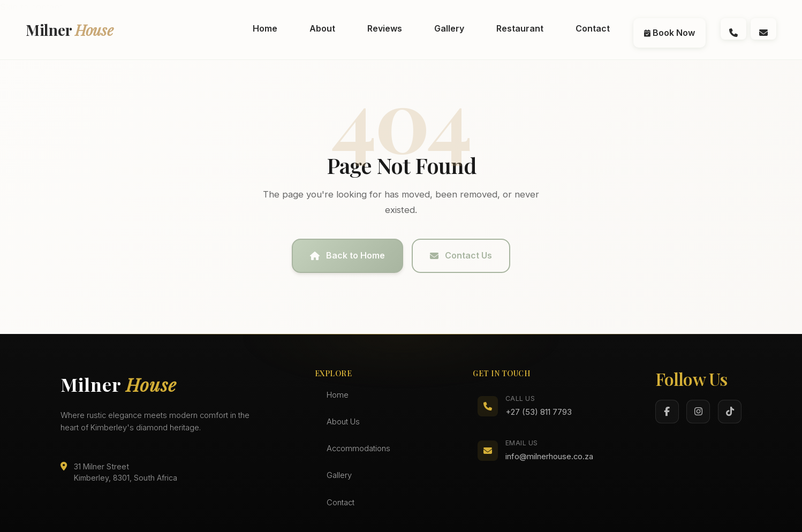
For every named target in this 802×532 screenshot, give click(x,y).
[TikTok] (730, 412)
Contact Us (461, 255)
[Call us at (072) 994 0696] (733, 29)
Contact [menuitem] (593, 28)
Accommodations (358, 449)
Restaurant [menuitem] (520, 28)
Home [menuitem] (265, 28)
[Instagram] (698, 412)
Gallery (339, 475)
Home (338, 395)
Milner (70, 30)
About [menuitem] (322, 28)
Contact (341, 503)
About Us (343, 422)
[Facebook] (667, 412)
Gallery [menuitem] (449, 28)
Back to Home (347, 255)
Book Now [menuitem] (669, 33)
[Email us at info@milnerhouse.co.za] (763, 29)
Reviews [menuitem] (385, 28)
